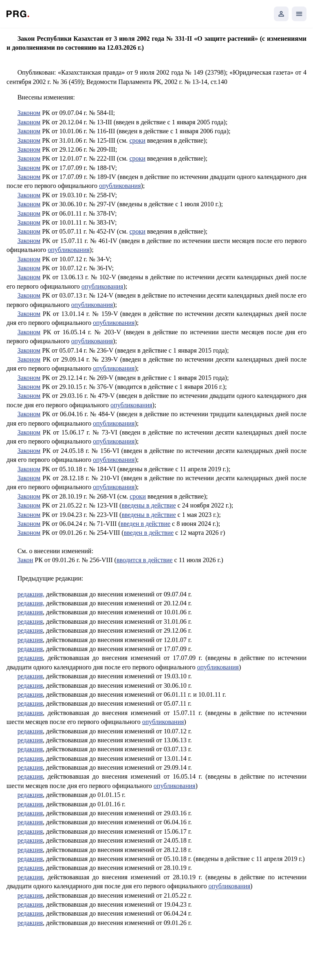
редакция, (31, 594)
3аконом (29, 213)
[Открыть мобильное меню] (299, 14)
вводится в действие (145, 560)
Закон (25, 560)
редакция (30, 612)
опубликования (120, 186)
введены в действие (149, 505)
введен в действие (145, 524)
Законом (29, 113)
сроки (137, 140)
